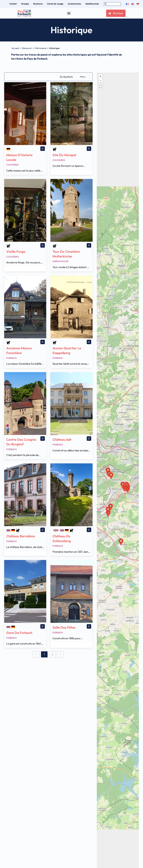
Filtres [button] (83, 77)
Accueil (15, 48)
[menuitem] (127, 4)
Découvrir (27, 48)
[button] (69, 13)
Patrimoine (41, 48)
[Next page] (60, 654)
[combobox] (112, 4)
